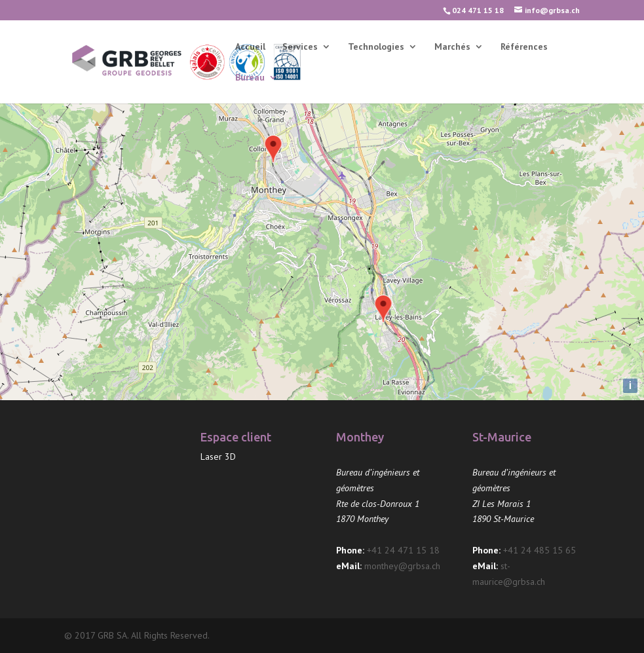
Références (524, 47)
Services (300, 47)
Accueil (250, 47)
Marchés (452, 47)
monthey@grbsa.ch (402, 566)
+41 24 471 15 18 (403, 550)
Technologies (376, 47)
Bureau (250, 78)
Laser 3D (218, 457)
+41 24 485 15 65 (540, 550)
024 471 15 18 (478, 10)
